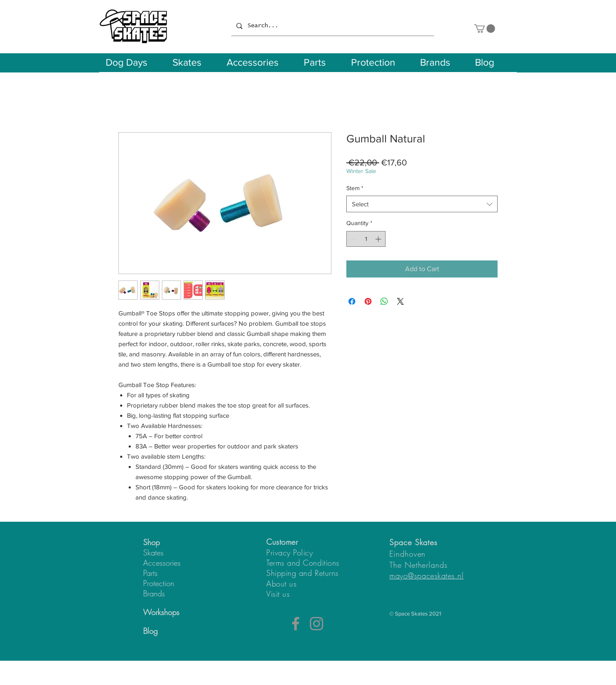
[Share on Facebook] (352, 301)
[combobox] (422, 204)
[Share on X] (400, 301)
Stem (355, 188)
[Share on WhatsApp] (384, 301)
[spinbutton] (366, 239)
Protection (159, 583)
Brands (154, 593)
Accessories (162, 563)
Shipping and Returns (302, 573)
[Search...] (332, 26)
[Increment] (379, 239)
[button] (485, 29)
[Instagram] (317, 624)
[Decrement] (353, 239)
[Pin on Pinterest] (368, 301)
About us (281, 584)
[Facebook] (296, 624)
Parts (150, 573)
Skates (153, 552)
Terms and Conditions (303, 563)
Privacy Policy (290, 552)
